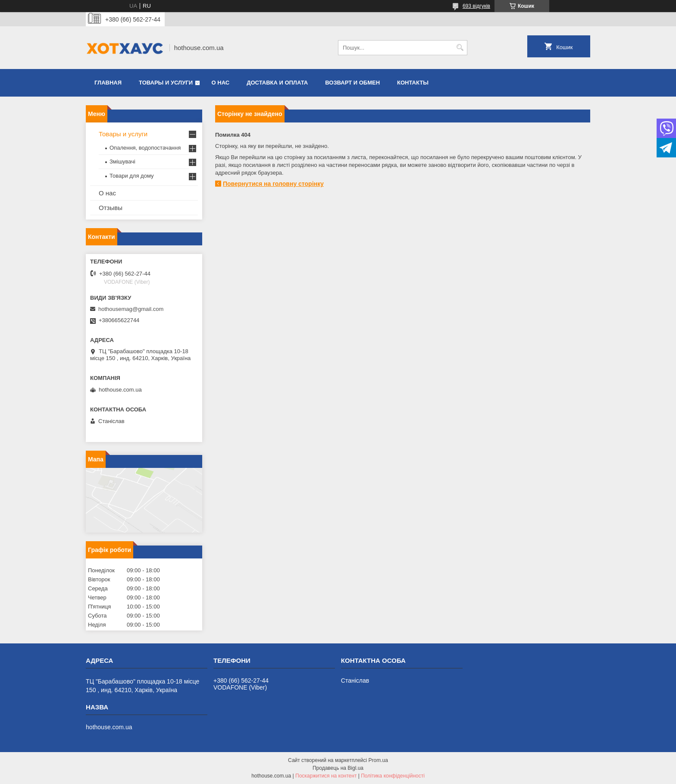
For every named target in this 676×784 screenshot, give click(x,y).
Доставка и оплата (277, 83)
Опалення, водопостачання (145, 148)
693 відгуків (476, 6)
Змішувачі (122, 162)
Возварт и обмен (352, 83)
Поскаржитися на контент (326, 776)
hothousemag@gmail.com (131, 309)
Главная (108, 83)
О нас (221, 83)
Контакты (413, 83)
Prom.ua (378, 760)
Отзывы (111, 208)
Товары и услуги (166, 83)
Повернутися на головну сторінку (273, 184)
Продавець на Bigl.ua (338, 768)
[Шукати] (460, 48)
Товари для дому (131, 176)
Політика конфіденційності (393, 776)
